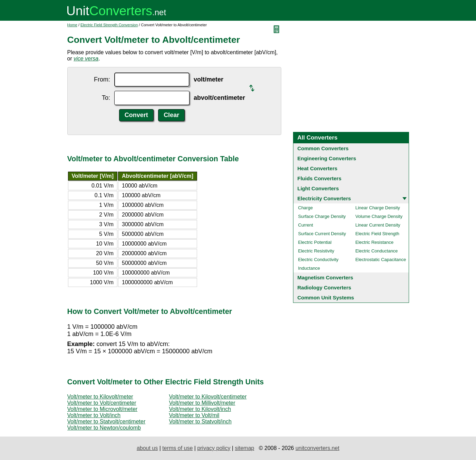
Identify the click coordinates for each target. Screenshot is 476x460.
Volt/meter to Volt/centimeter (102, 403)
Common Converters (323, 148)
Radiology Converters (324, 287)
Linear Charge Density (378, 208)
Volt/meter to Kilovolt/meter (100, 397)
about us (147, 448)
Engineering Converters (327, 158)
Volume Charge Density (379, 216)
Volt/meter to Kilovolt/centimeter (208, 397)
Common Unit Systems (326, 298)
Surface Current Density (322, 234)
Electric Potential (315, 242)
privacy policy (214, 448)
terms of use (177, 448)
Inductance (309, 268)
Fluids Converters (320, 178)
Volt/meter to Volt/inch (94, 415)
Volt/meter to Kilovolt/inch (200, 409)
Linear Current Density (378, 225)
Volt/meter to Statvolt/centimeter (106, 421)
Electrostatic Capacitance (381, 260)
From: (102, 79)
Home (72, 25)
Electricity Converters (324, 198)
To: (106, 98)
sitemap (244, 448)
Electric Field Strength (377, 234)
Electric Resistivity (316, 251)
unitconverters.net (317, 448)
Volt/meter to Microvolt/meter (103, 409)
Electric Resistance (375, 242)
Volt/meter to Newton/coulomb (104, 428)
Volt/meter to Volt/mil (194, 415)
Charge (306, 208)
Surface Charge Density (322, 216)
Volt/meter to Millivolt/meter (202, 403)
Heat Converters (318, 168)
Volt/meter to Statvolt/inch (200, 421)
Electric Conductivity (318, 260)
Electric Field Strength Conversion (109, 25)
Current (306, 225)
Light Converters (318, 188)
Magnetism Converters (326, 277)
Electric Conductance (377, 251)
